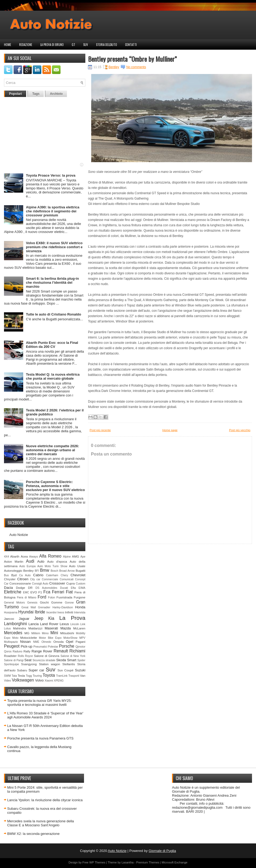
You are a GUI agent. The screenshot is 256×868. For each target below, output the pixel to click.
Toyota (49, 675)
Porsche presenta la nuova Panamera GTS (40, 738)
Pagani (81, 642)
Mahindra (20, 628)
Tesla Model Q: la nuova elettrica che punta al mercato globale (53, 376)
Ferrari (58, 592)
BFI (37, 571)
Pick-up (27, 646)
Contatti (131, 45)
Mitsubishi (67, 633)
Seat (28, 660)
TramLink (62, 676)
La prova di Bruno (52, 45)
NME (36, 642)
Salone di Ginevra (47, 656)
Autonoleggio (13, 571)
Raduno (17, 651)
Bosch (55, 571)
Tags (36, 94)
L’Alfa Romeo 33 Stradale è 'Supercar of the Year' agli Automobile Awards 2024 (45, 715)
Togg (29, 676)
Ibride (40, 612)
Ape (83, 557)
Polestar (53, 647)
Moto (15, 638)
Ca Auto (25, 575)
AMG (76, 556)
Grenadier (44, 607)
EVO (34, 592)
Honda (80, 607)
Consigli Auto (40, 584)
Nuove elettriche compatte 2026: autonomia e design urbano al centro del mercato (52, 450)
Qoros (8, 651)
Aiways (33, 557)
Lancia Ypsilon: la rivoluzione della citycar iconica (45, 800)
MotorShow (71, 638)
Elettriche (13, 592)
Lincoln (75, 624)
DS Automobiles (46, 588)
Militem (36, 633)
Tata (14, 676)
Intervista (80, 612)
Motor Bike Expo (50, 638)
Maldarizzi (35, 628)
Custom (81, 584)
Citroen (23, 579)
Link (83, 624)
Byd (14, 575)
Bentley (28, 571)
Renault (61, 651)
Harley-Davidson (63, 607)
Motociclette (29, 638)
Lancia (34, 624)
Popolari (15, 94)
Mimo (45, 633)
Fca (47, 592)
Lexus (64, 624)
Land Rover (49, 624)
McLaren (79, 628)
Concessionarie (20, 583)
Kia (51, 618)
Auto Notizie (19, 535)
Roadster (10, 656)
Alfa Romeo (50, 556)
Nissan (25, 642)
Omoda (58, 642)
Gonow (69, 603)
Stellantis (69, 664)
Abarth (15, 556)
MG (27, 633)
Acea (24, 556)
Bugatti (81, 571)
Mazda (65, 628)
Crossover (57, 583)
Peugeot (12, 646)
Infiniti (69, 612)
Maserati (51, 628)
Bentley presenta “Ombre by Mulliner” (132, 59)
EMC (26, 592)
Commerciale (50, 579)
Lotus (7, 628)
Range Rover (42, 651)
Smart (72, 660)
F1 (40, 592)
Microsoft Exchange (175, 862)
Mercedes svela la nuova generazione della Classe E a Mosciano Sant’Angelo (41, 823)
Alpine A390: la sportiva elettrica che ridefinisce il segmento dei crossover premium (53, 211)
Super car (36, 670)
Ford (42, 597)
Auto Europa (27, 566)
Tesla (21, 676)
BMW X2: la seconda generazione (33, 834)
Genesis (32, 603)
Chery (64, 575)
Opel (69, 642)
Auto (41, 561)
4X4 (7, 557)
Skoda (61, 660)
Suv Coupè (65, 670)
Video (7, 681)
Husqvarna (11, 612)
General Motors (14, 603)
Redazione (26, 45)
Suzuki (80, 670)
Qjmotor (80, 647)
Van (83, 676)
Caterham (52, 575)
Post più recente (100, 430)
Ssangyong (29, 664)
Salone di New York (73, 656)
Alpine (67, 557)
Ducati (64, 588)
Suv (86, 45)
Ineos (61, 612)
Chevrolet (78, 575)
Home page (170, 430)
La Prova (72, 618)
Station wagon (49, 664)
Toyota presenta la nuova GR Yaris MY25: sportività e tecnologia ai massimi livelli (39, 703)
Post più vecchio (240, 430)
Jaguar (24, 619)
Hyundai (26, 612)
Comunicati (67, 579)
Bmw (45, 570)
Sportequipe (11, 664)
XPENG (59, 681)
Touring (37, 676)
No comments (136, 67)
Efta (73, 588)
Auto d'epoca (57, 561)
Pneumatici (40, 647)
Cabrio (38, 575)
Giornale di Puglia (162, 851)
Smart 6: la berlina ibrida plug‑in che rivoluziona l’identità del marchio (52, 283)
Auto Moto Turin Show (52, 566)
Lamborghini (15, 624)
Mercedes (13, 633)
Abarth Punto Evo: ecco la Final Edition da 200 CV (52, 345)
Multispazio (11, 642)
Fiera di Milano (27, 598)
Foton (52, 598)
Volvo (39, 680)
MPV (83, 638)
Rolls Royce (25, 656)
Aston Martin (14, 561)
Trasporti (74, 676)
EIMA (82, 588)
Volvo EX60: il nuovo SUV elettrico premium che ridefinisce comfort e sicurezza (54, 247)
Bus (6, 575)
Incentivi (51, 612)
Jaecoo (9, 619)
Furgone (79, 597)
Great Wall (29, 607)
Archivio (56, 94)
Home (8, 45)
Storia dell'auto (107, 45)
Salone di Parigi (14, 660)
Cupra (70, 583)
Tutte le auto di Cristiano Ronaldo (53, 314)
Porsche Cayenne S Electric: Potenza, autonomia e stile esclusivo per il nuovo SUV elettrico (55, 486)
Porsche (67, 646)
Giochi (44, 602)
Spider (81, 660)
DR (30, 588)
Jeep (39, 618)
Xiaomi (49, 681)
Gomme (57, 602)
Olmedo (46, 642)
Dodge (21, 588)
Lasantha (128, 862)
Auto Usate (77, 566)
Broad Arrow (67, 571)
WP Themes (97, 862)
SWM (7, 676)
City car (35, 579)
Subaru (22, 670)
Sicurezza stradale (44, 660)
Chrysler (10, 579)
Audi (30, 561)
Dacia (8, 588)
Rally (27, 651)
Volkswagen (23, 680)
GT (73, 45)
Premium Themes (148, 862)
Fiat (69, 592)
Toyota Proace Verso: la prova (51, 175)
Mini (54, 633)
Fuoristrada (64, 597)
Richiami (77, 651)
